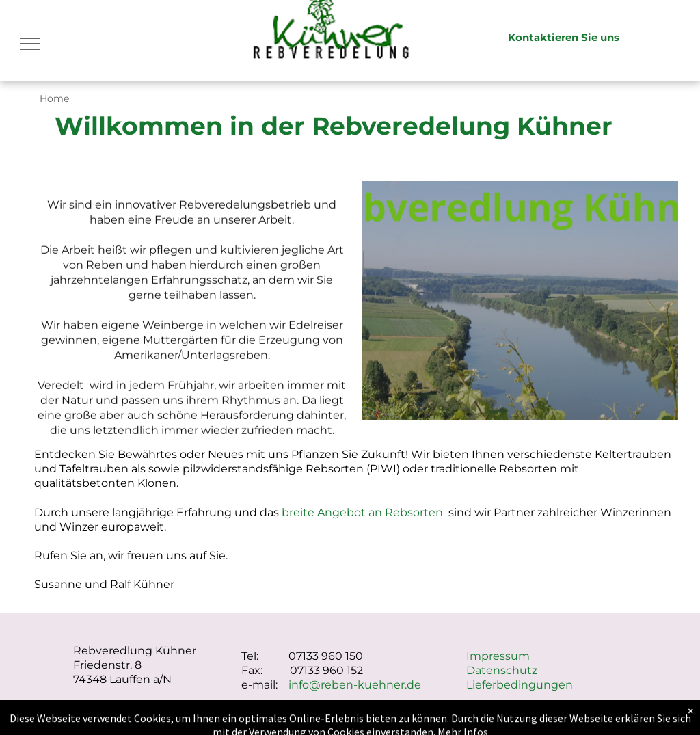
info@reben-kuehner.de (355, 685)
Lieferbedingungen (520, 685)
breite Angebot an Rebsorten (362, 512)
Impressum (498, 656)
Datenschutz (502, 670)
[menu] (30, 44)
